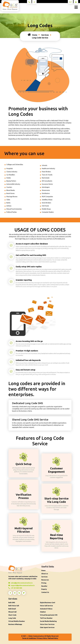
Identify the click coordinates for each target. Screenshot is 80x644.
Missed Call (12, 612)
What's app (35, 2)
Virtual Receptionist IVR (49, 615)
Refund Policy (53, 638)
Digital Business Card (48, 603)
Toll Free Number (46, 618)
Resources (45, 580)
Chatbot (43, 612)
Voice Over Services (47, 624)
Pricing (44, 583)
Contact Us (45, 592)
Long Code (12, 618)
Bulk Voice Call (14, 606)
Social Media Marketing (48, 621)
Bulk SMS (12, 603)
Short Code (12, 615)
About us (45, 574)
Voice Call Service (46, 606)
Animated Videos (46, 609)
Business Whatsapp (15, 624)
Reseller (44, 586)
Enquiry (44, 589)
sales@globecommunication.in (20, 583)
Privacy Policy (42, 638)
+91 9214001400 (30, 2)
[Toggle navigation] (76, 7)
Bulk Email (12, 609)
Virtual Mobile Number (17, 621)
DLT (70, 2)
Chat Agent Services (47, 627)
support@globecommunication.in (21, 585)
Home (32, 35)
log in (76, 2)
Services (45, 35)
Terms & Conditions (29, 638)
